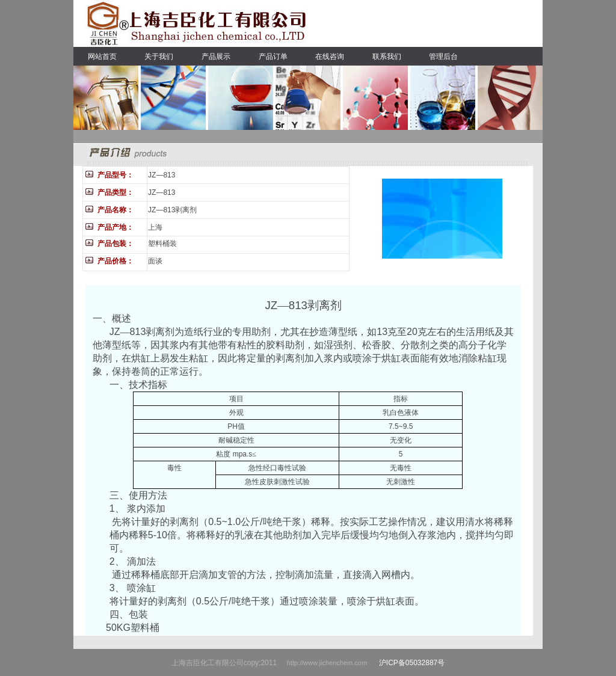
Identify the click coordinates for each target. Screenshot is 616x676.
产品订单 (273, 57)
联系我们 (387, 57)
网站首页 (102, 57)
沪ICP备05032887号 (412, 663)
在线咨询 (330, 57)
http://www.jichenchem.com (328, 663)
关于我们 (159, 57)
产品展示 (216, 57)
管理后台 (443, 57)
